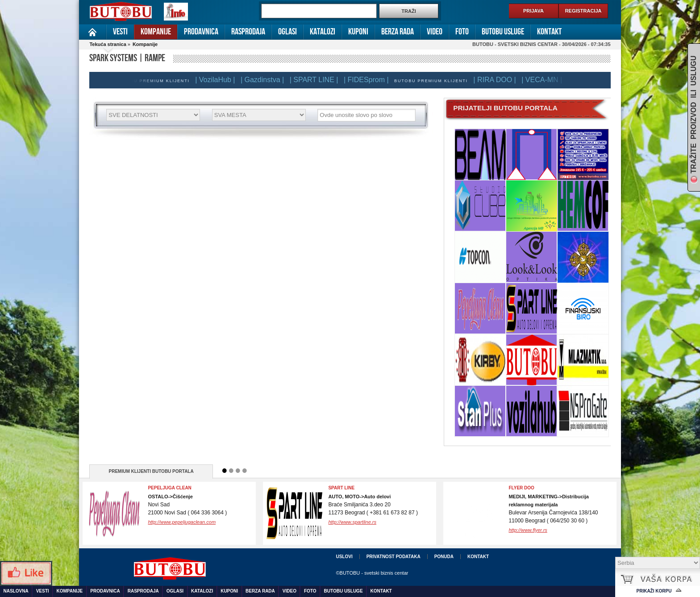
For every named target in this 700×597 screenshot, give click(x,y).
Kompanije (156, 32)
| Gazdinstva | (265, 80)
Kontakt (549, 32)
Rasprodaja (248, 32)
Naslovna (93, 32)
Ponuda (444, 557)
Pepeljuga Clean (169, 488)
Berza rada (398, 32)
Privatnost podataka (394, 557)
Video (435, 32)
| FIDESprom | (369, 80)
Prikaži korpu (654, 591)
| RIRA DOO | (497, 80)
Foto (462, 32)
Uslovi (344, 557)
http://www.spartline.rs (352, 522)
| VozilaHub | (217, 80)
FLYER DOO (521, 488)
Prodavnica (201, 32)
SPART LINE (341, 488)
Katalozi (323, 32)
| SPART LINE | (316, 80)
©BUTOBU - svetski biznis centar (372, 573)
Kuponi (358, 32)
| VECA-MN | (544, 80)
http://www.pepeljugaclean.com (182, 522)
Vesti (120, 32)
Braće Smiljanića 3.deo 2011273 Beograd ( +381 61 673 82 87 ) (373, 505)
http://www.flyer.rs (528, 530)
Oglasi (287, 32)
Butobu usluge (503, 32)
